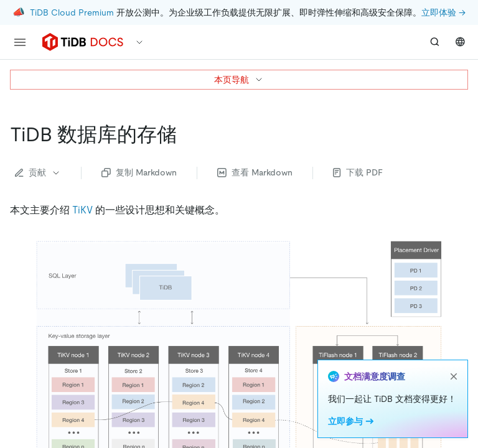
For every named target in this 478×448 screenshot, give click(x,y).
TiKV (82, 210)
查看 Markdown (255, 172)
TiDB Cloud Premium (72, 12)
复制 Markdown (139, 172)
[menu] (20, 42)
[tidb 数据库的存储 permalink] (187, 134)
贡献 (38, 172)
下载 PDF (358, 172)
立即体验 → (443, 12)
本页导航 (239, 80)
